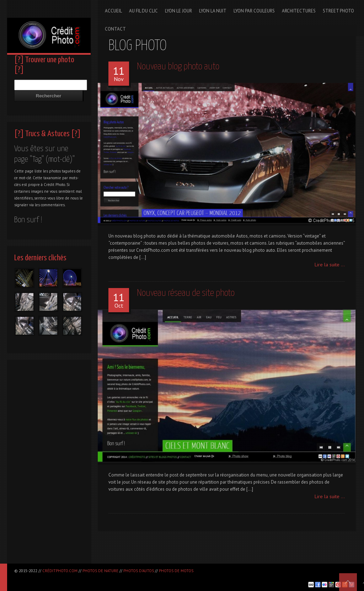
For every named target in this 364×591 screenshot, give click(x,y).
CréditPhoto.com (60, 571)
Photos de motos (176, 571)
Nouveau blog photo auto (178, 67)
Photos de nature (100, 571)
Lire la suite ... (330, 265)
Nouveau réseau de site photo (186, 293)
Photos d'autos (139, 571)
